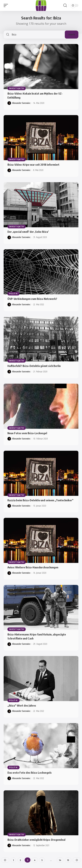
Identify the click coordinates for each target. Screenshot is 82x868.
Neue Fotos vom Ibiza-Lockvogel (27, 433)
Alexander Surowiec (21, 103)
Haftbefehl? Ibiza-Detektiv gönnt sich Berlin (34, 366)
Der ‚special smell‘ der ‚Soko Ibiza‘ (28, 232)
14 (60, 860)
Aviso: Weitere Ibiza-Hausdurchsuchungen (33, 567)
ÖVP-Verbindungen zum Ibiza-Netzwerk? (32, 299)
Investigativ (17, 88)
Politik (13, 294)
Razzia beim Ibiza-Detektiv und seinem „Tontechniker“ (40, 500)
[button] (7, 5)
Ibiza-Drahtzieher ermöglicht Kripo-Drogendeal (36, 840)
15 (68, 860)
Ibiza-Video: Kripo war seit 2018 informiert (33, 165)
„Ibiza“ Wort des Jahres (22, 705)
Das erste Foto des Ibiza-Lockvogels (30, 773)
